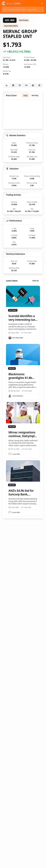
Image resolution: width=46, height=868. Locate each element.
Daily (25, 95)
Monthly (35, 95)
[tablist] (23, 85)
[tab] (7, 85)
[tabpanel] (23, 305)
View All (35, 281)
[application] (23, 115)
